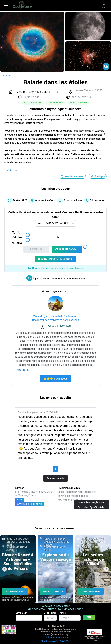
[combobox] (37, 92)
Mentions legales (50, 641)
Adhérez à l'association (55, 637)
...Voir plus (11, 170)
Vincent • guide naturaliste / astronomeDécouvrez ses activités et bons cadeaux (55, 318)
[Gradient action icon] (106, 67)
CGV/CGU (65, 641)
